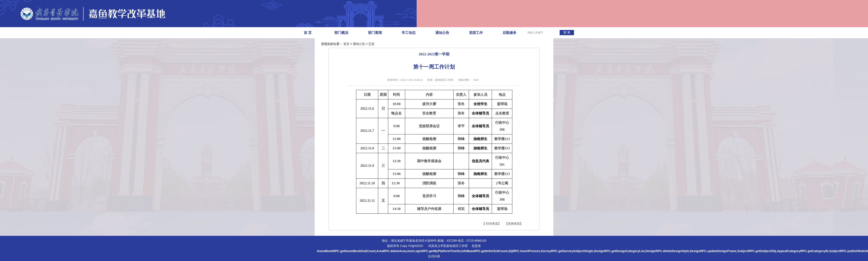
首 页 (308, 33)
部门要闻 (375, 33)
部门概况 (341, 33)
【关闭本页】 (514, 224)
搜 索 (567, 32)
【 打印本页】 (492, 224)
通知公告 (442, 33)
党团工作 (476, 33)
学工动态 (409, 33)
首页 (346, 44)
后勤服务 (510, 33)
